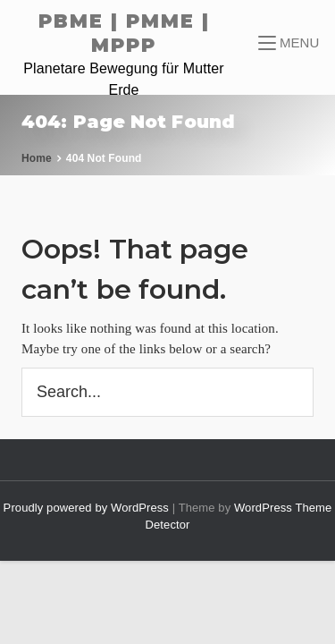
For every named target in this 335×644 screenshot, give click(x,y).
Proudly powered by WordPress (88, 508)
